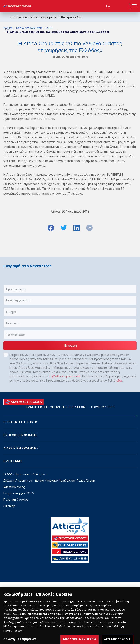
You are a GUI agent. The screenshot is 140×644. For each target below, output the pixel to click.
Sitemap (9, 506)
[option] (16, 594)
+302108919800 (102, 407)
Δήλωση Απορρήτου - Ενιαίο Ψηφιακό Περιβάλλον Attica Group (49, 480)
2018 (49, 28)
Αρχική (8, 28)
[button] (70, 289)
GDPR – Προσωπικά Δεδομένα (25, 474)
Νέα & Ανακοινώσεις (29, 28)
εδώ (119, 380)
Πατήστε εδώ (71, 17)
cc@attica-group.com (65, 376)
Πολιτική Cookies (16, 500)
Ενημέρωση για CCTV (19, 493)
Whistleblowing (14, 487)
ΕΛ (108, 6)
